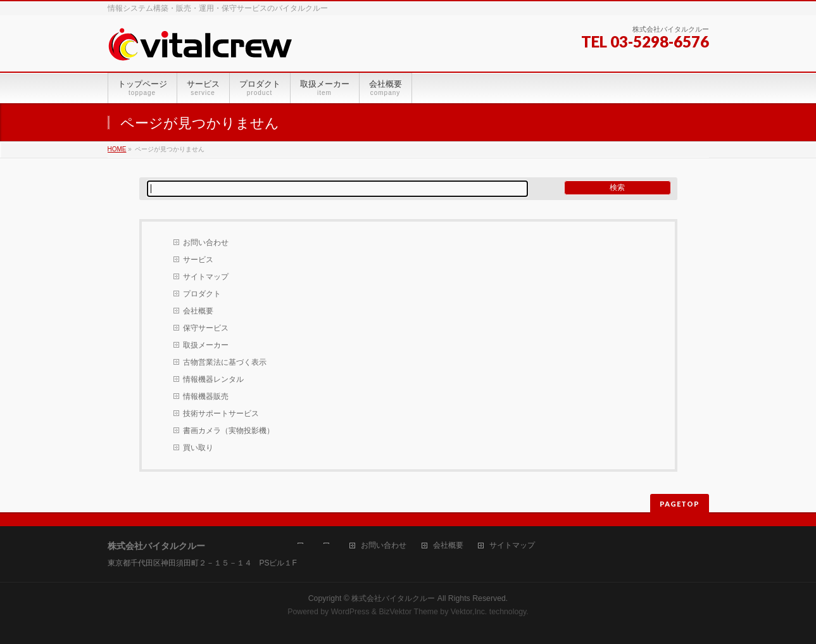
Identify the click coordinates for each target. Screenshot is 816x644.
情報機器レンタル (213, 379)
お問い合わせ (206, 243)
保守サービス (206, 328)
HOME (117, 149)
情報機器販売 (206, 396)
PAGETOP (680, 504)
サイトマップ (206, 277)
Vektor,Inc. (469, 612)
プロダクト (202, 294)
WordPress (350, 612)
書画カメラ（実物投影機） (229, 431)
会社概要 (198, 311)
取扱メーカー (206, 345)
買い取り (198, 448)
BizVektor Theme (408, 612)
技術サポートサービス (221, 414)
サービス (198, 260)
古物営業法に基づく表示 (225, 362)
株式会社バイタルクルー (393, 598)
